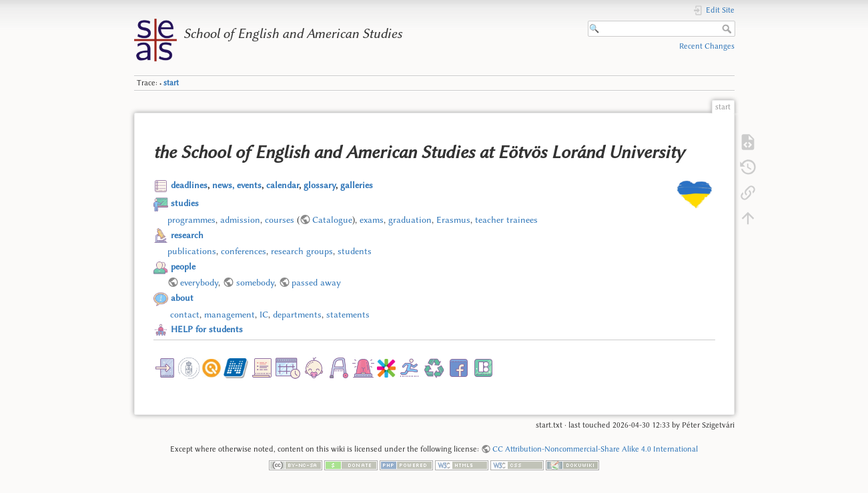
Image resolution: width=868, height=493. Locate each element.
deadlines (189, 185)
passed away (316, 282)
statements (348, 314)
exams (372, 219)
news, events (237, 185)
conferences (244, 251)
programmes (191, 219)
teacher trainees (506, 219)
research (187, 235)
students (355, 251)
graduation (410, 219)
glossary (320, 185)
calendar (283, 185)
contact (185, 314)
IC (264, 314)
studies (185, 203)
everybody (199, 282)
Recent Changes (707, 46)
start (171, 83)
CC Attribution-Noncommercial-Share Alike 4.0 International (595, 449)
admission (240, 219)
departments (297, 314)
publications (192, 251)
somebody (255, 282)
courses (280, 219)
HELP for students (207, 329)
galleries (357, 185)
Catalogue (332, 219)
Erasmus (453, 219)
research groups (302, 251)
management (230, 314)
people (183, 266)
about (182, 298)
